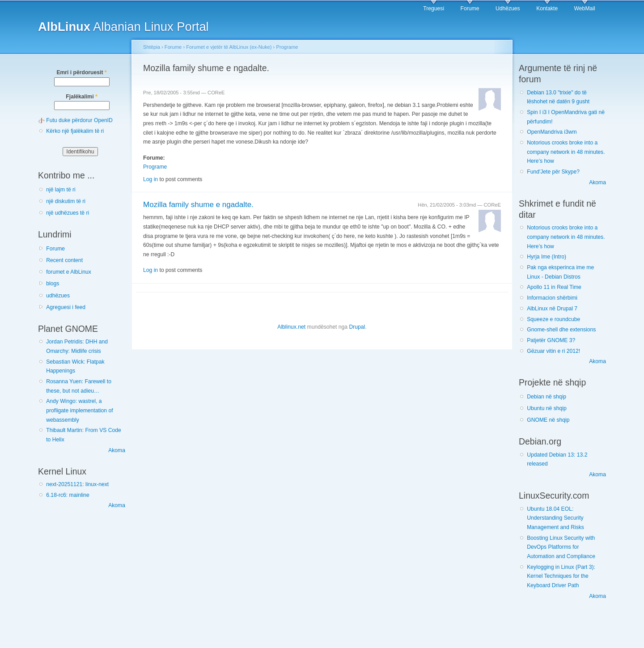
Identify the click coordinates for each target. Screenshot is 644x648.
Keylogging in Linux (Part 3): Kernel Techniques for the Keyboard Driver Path (561, 576)
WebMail (585, 8)
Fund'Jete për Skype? (553, 172)
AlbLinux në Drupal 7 (552, 309)
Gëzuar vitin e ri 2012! (553, 351)
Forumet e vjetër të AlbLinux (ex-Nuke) (229, 47)
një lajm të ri (61, 190)
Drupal (357, 327)
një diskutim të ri (66, 201)
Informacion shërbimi (552, 298)
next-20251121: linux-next (77, 484)
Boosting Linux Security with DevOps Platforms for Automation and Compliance (561, 547)
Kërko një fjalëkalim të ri (75, 131)
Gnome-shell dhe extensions (561, 330)
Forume (470, 8)
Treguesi (434, 8)
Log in (150, 179)
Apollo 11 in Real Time (554, 287)
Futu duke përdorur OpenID (79, 120)
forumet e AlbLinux (69, 272)
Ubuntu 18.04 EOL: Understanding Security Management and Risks (555, 518)
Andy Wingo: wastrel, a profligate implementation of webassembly (79, 410)
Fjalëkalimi (81, 97)
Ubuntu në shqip (547, 408)
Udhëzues (508, 8)
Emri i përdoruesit (81, 72)
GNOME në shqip (548, 420)
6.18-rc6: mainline (68, 495)
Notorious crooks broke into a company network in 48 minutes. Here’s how (566, 152)
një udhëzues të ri (68, 213)
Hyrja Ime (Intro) (547, 257)
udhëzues (58, 296)
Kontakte (547, 8)
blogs (53, 284)
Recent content (64, 260)
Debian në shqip (547, 397)
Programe (287, 47)
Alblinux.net (291, 327)
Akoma (117, 450)
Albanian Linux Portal (123, 27)
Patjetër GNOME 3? (551, 340)
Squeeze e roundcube (553, 319)
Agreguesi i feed (66, 307)
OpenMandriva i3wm (552, 132)
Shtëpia (152, 47)
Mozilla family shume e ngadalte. (198, 205)
